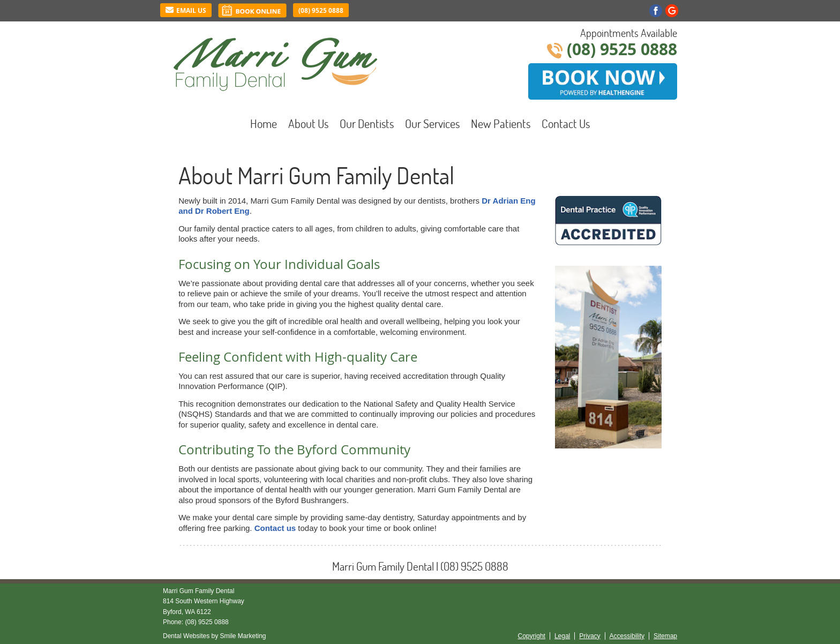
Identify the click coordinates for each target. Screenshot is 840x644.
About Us (308, 124)
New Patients (501, 124)
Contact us (275, 528)
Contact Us (566, 124)
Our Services (432, 124)
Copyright (532, 636)
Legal (562, 636)
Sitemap (665, 636)
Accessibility (627, 636)
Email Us (186, 10)
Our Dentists (367, 124)
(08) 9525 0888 (321, 10)
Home (264, 124)
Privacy (590, 636)
